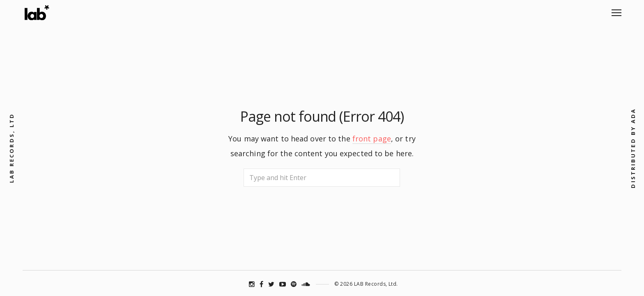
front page (372, 139)
